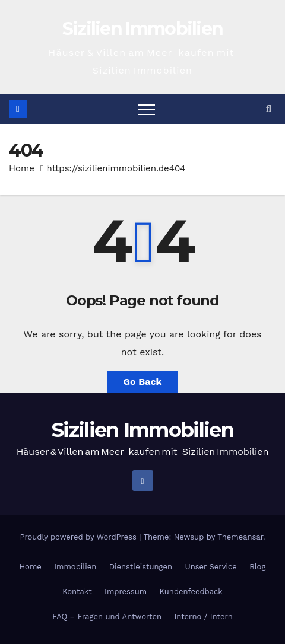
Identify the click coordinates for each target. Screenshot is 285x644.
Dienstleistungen (141, 567)
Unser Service (211, 567)
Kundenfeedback (191, 592)
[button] (269, 109)
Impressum (126, 592)
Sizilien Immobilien (143, 29)
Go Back (143, 382)
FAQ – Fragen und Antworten (107, 616)
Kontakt (77, 592)
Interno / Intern (203, 616)
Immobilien (75, 567)
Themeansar (240, 537)
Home (22, 168)
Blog (257, 567)
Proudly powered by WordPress (79, 537)
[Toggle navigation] (147, 109)
